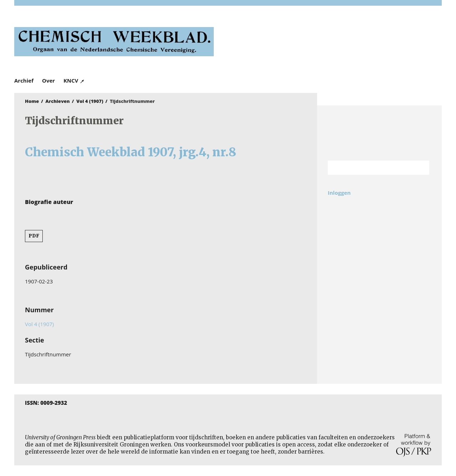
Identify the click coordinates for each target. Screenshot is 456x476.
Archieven (58, 101)
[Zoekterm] (370, 168)
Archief (24, 80)
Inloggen (339, 193)
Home (32, 101)
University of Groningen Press (331, 43)
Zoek (420, 168)
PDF (34, 236)
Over (48, 80)
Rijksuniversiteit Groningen (379, 133)
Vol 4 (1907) (90, 101)
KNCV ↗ (74, 80)
